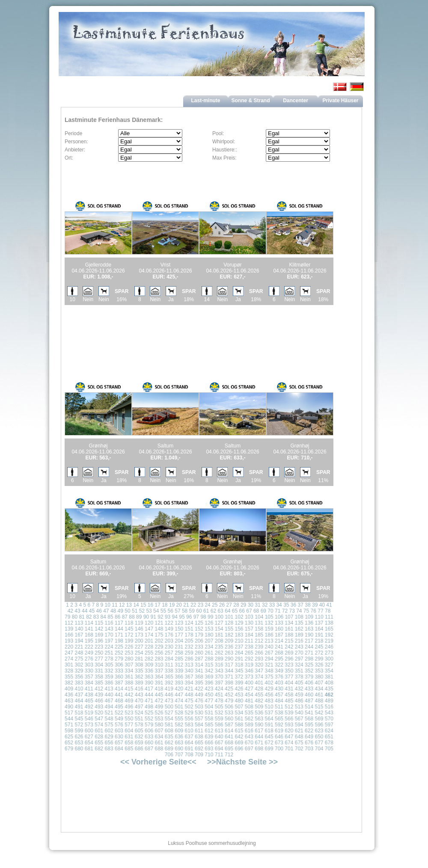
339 (179, 671)
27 (229, 605)
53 (149, 611)
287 (199, 659)
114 (89, 623)
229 (159, 647)
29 (243, 605)
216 (299, 641)
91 (153, 617)
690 (179, 749)
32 (265, 605)
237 (239, 647)
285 (179, 659)
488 (319, 701)
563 (259, 719)
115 (99, 623)
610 (189, 731)
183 (239, 635)
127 (219, 623)
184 (249, 635)
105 (269, 617)
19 (172, 605)
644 (259, 737)
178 (189, 635)
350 (289, 671)
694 (219, 749)
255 (149, 653)
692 (199, 749)
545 (79, 719)
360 (119, 677)
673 (279, 743)
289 (219, 659)
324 (299, 665)
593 (289, 725)
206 (199, 641)
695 (229, 749)
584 (199, 725)
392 (169, 683)
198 (119, 641)
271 (309, 653)
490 (69, 707)
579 (149, 725)
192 (329, 635)
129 (239, 623)
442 (129, 695)
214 (279, 641)
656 (109, 743)
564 (269, 719)
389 (139, 683)
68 (256, 611)
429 (269, 689)
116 (109, 623)
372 (239, 677)
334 (129, 671)
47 (106, 611)
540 (299, 713)
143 (109, 629)
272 (319, 653)
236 (229, 647)
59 (192, 611)
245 (319, 647)
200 (139, 641)
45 (92, 611)
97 (196, 617)
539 (289, 713)
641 (229, 737)
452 (229, 695)
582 (179, 725)
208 (219, 641)
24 (207, 605)
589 (249, 725)
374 (259, 677)
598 (69, 731)
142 (99, 629)
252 (119, 653)
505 (219, 707)
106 (279, 617)
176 (169, 635)
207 (209, 641)
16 (150, 605)
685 (129, 749)
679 (69, 749)
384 (89, 683)
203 (169, 641)
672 (269, 743)
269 (289, 653)
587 (229, 725)
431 (289, 689)
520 (99, 713)
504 (209, 707)
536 (259, 713)
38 (308, 605)
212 (259, 641)
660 (149, 743)
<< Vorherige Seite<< (158, 762)
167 (79, 635)
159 (269, 629)
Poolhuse (196, 843)
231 (179, 647)
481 (249, 701)
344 (229, 671)
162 (299, 629)
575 (109, 725)
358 (99, 677)
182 (229, 635)
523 (129, 713)
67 (249, 611)
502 (189, 707)
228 (149, 647)
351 (299, 671)
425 (229, 689)
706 (169, 755)
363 (149, 677)
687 (149, 749)
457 (279, 695)
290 (229, 659)
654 (89, 743)
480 (239, 701)
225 (119, 647)
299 (319, 659)
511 (279, 707)
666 (209, 743)
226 (129, 647)
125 (199, 623)
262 (219, 653)
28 (236, 605)
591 (269, 725)
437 (79, 695)
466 (99, 701)
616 (249, 731)
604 (129, 731)
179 (199, 635)
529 (189, 713)
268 (279, 653)
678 (329, 743)
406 (309, 683)
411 (89, 689)
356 (79, 677)
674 (289, 743)
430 (279, 689)
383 (79, 683)
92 (160, 617)
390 (149, 683)
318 (239, 665)
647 (289, 737)
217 (309, 641)
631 (129, 737)
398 (229, 683)
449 (199, 695)
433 (309, 689)
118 (129, 623)
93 (168, 617)
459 (299, 695)
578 (139, 725)
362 (139, 677)
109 (309, 617)
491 (79, 707)
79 (67, 617)
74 (299, 611)
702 (299, 749)
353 (319, 671)
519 (89, 713)
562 (249, 719)
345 (239, 671)
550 (129, 719)
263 (229, 653)
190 (309, 635)
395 (199, 683)
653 (79, 743)
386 (109, 683)
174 (149, 635)
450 (209, 695)
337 (159, 671)
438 (89, 695)
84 (103, 617)
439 (99, 695)
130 (249, 623)
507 (239, 707)
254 (139, 653)
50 (127, 611)
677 (319, 743)
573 (89, 725)
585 (209, 725)
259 (189, 653)
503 (199, 707)
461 (319, 695)
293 (259, 659)
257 (169, 653)
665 (199, 743)
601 (99, 731)
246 (329, 647)
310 (159, 665)
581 (169, 725)
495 (119, 707)
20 (179, 605)
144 (119, 629)
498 (149, 707)
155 (229, 629)
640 (219, 737)
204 (179, 641)
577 (129, 725)
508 (249, 707)
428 (259, 689)
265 (249, 653)
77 (320, 611)
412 (99, 689)
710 (209, 755)
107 (289, 617)
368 (199, 677)
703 (309, 749)
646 (279, 737)
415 (129, 689)
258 (179, 653)
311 (169, 665)
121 (159, 623)
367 (189, 677)
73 (292, 611)
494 (109, 707)
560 (229, 719)
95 (182, 617)
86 (117, 617)
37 (301, 605)
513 (299, 707)
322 (279, 665)
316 (219, 665)
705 (329, 749)
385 (99, 683)
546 (89, 719)
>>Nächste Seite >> (242, 762)
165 (329, 629)
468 (119, 701)
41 (329, 605)
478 (219, 701)
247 (69, 653)
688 (159, 749)
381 (329, 677)
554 (169, 719)
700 (279, 749)
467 (109, 701)
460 (309, 695)
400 (249, 683)
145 (129, 629)
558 (209, 719)
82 (89, 617)
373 (249, 677)
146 (139, 629)
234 (209, 647)
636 (179, 737)
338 (169, 671)
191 (319, 635)
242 (289, 647)
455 (259, 695)
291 (239, 659)
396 (209, 683)
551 (139, 719)
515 (319, 707)
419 (169, 689)
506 (229, 707)
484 (279, 701)
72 (285, 611)
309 (149, 665)
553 (159, 719)
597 (329, 725)
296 (289, 659)
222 (89, 647)
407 (319, 683)
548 (109, 719)
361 (129, 677)
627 (89, 737)
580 (159, 725)
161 (289, 629)
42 (70, 611)
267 (269, 653)
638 (199, 737)
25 (215, 605)
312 (179, 665)
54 (156, 611)
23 (201, 605)
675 (299, 743)
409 (69, 689)
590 (259, 725)
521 (109, 713)
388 (129, 683)
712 (229, 755)
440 (109, 695)
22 (193, 605)
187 (279, 635)
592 (279, 725)
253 (129, 653)
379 (309, 677)
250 (99, 653)
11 (114, 605)
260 (199, 653)
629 (109, 737)
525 (149, 713)
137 (319, 623)
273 (329, 653)
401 (259, 683)
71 (278, 611)
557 (199, 719)
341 (199, 671)
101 (229, 617)
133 (279, 623)
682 (99, 749)
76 (314, 611)
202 (159, 641)
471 (149, 701)
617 (259, 731)
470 (139, 701)
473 (169, 701)
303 (89, 665)
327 (329, 665)
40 (322, 605)
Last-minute (205, 101)
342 (209, 671)
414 (119, 689)
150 (179, 629)
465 (89, 701)
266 (259, 653)
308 (139, 665)
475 (189, 701)
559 (219, 719)
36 (293, 605)
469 (129, 701)
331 (99, 671)
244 (309, 647)
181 (219, 635)
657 (119, 743)
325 (309, 665)
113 (79, 623)
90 (146, 617)
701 (289, 749)
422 (199, 689)
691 (189, 749)
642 (239, 737)
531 (209, 713)
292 (249, 659)
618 (269, 731)
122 (169, 623)
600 (89, 731)
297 (299, 659)
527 (169, 713)
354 (329, 671)
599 (79, 731)
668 (229, 743)
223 (99, 647)
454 (249, 695)
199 (129, 641)
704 (319, 749)
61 (206, 611)
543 (329, 713)
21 (186, 605)
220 (69, 647)
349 (279, 671)
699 (269, 749)
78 (328, 611)
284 (169, 659)
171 (119, 635)
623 (319, 731)
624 (329, 731)
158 (259, 629)
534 (239, 713)
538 (279, 713)
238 (249, 647)
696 (239, 749)
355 (69, 677)
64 (227, 611)
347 (259, 671)
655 (99, 743)
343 (219, 671)
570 (329, 719)
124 (189, 623)
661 (159, 743)
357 (89, 677)
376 (279, 677)
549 (119, 719)
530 (199, 713)
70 (270, 611)
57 (177, 611)
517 (69, 713)
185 (259, 635)
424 (219, 689)
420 (179, 689)
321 (269, 665)
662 (169, 743)
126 (209, 623)
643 (249, 737)
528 (179, 713)
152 (199, 629)
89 (139, 617)
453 (239, 695)
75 (306, 611)
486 (299, 701)
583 (189, 725)
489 (329, 701)
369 (209, 677)
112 (69, 623)
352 (309, 671)
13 (129, 605)
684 (119, 749)
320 (259, 665)
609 (179, 731)
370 (219, 677)
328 (69, 671)
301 (69, 665)
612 (209, 731)
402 (269, 683)
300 (329, 659)
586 (219, 725)
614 (229, 731)
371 (229, 677)
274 (69, 659)
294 (269, 659)
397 (219, 683)
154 (219, 629)
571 (69, 725)
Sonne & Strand (250, 101)
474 (179, 701)
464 (79, 701)
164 (319, 629)
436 (69, 695)
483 (269, 701)
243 (299, 647)
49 (120, 611)
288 (209, 659)
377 (289, 677)
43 (77, 611)
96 (189, 617)
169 (99, 635)
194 (79, 641)
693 (209, 749)
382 (69, 683)
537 (269, 713)
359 (109, 677)
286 (189, 659)
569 (319, 719)
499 (159, 707)
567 (299, 719)
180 (209, 635)
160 (279, 629)
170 (109, 635)
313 (189, 665)
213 (269, 641)
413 (109, 689)
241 (279, 647)
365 (169, 677)
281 (139, 659)
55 (163, 611)
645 (269, 737)
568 (309, 719)
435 (329, 689)
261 (209, 653)
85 (110, 617)
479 (229, 701)
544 (69, 719)
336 (149, 671)
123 (179, 623)
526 (159, 713)
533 (229, 713)
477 (209, 701)
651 (329, 737)
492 (89, 707)
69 (263, 611)
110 (319, 617)
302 (79, 665)
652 (69, 743)
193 (69, 641)
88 (132, 617)
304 (99, 665)
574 (99, 725)
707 (179, 755)
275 (79, 659)
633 (149, 737)
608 (169, 731)
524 (139, 713)
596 (319, 725)
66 (242, 611)
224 (109, 647)
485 (289, 701)
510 (269, 707)
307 (129, 665)
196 (99, 641)
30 (251, 605)
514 (309, 707)
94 (175, 617)
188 (289, 635)
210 (239, 641)
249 (89, 653)
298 (309, 659)
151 (189, 629)
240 (269, 647)
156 (239, 629)
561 (239, 719)
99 (210, 617)
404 (289, 683)
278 (109, 659)
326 (319, 665)
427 (249, 689)
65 (235, 611)
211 (249, 641)
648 (299, 737)
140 (79, 629)
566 (289, 719)
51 (135, 611)
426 (239, 689)
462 (329, 695)
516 (329, 707)
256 (159, 653)
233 (199, 647)
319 (249, 665)
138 (329, 623)
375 (269, 677)
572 (79, 725)
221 (79, 647)
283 (159, 659)
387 (119, 683)
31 (257, 605)
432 (299, 689)
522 (119, 713)
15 (143, 605)
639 (209, 737)
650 (319, 737)
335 (139, 671)
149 (169, 629)
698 (259, 749)
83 (96, 617)
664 (189, 743)
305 (109, 665)
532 (219, 713)
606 (149, 731)
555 (179, 719)
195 (89, 641)
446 (169, 695)
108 (299, 617)
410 (79, 689)
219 (329, 641)
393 (179, 683)
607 (159, 731)
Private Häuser (340, 101)
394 (189, 683)
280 (129, 659)
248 (79, 653)
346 (249, 671)
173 (139, 635)
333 (119, 671)
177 (179, 635)
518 (79, 713)
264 (239, 653)
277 (99, 659)
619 (279, 731)
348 (269, 671)
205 (189, 641)
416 (139, 689)
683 (109, 749)
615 (239, 731)
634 (159, 737)
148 (159, 629)
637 (189, 737)
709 (199, 755)
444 (149, 695)
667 (219, 743)
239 (259, 647)
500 (169, 707)
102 (239, 617)
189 (299, 635)
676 (309, 743)
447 (179, 695)
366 (179, 677)
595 (309, 725)
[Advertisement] (166, 333)
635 (169, 737)
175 (159, 635)
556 (189, 719)
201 (149, 641)
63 (220, 611)
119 (139, 623)
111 (329, 617)
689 (169, 749)
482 (259, 701)
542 (319, 713)
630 (119, 737)
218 (319, 641)
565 (279, 719)
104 (259, 617)
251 (109, 653)
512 (289, 707)
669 (239, 743)
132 (269, 623)
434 (319, 689)
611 (199, 731)
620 (289, 731)
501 (179, 707)
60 (199, 611)
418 (159, 689)
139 (69, 629)
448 (189, 695)
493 (99, 707)
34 (279, 605)
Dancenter (296, 101)
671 (259, 743)
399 (239, 683)
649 (309, 737)
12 (122, 605)
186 (269, 635)
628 (99, 737)
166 (69, 635)
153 (209, 629)
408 (329, 683)
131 (259, 623)
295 (279, 659)
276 (89, 659)
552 (149, 719)
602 (109, 731)
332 (109, 671)
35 (286, 605)
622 (309, 731)
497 (139, 707)
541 (309, 713)
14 (136, 605)
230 (169, 647)
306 (119, 665)
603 (119, 731)
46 (99, 611)
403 (279, 683)
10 (108, 605)
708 (189, 755)
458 (289, 695)
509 (259, 707)
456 (269, 695)
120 (149, 623)
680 (79, 749)
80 (75, 617)
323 (289, 665)
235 (219, 647)
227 (139, 647)
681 (89, 749)
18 (165, 605)
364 (159, 677)
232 (189, 647)
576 (119, 725)
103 (249, 617)
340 (189, 671)
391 (159, 683)
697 (249, 749)
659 (139, 743)
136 (309, 623)
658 (129, 743)
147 (149, 629)
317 (229, 665)
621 (299, 731)
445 (159, 695)
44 (85, 611)
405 (299, 683)
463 (69, 701)
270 (299, 653)
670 (249, 743)
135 (299, 623)
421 (189, 689)
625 (69, 737)
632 (139, 737)
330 (89, 671)
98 (203, 617)
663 (179, 743)
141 (89, 629)
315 (209, 665)
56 (171, 611)
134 (289, 623)
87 (125, 617)
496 (129, 707)
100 (219, 617)
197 (109, 641)
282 (149, 659)
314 (199, 665)
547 (99, 719)
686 (139, 749)
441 (119, 695)
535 (249, 713)
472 (159, 701)
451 (219, 695)
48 (113, 611)
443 (139, 695)
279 (119, 659)
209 (229, 641)
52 (142, 611)
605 (139, 731)
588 (239, 725)
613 (219, 731)
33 (272, 605)
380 (319, 677)
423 (209, 689)
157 (249, 629)
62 (213, 611)
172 (129, 635)
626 (79, 737)
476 (199, 701)
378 (299, 677)
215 (289, 641)
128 (229, 623)
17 (157, 605)
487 (309, 701)
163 (309, 629)
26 (222, 605)
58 (185, 611)
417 (149, 689)
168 (89, 635)
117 (119, 623)
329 (79, 671)
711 (219, 755)
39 (315, 605)
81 (82, 617)
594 (299, 725)
